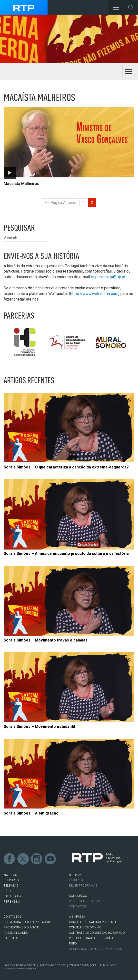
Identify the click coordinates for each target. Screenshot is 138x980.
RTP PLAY (75, 875)
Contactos (78, 907)
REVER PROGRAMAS (83, 886)
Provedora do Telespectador (27, 922)
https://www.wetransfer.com (94, 294)
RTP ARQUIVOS (14, 896)
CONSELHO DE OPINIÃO (85, 927)
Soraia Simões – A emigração (31, 813)
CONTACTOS (12, 917)
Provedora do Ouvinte (21, 927)
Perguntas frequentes (87, 901)
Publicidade (108, 966)
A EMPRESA (77, 917)
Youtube (50, 859)
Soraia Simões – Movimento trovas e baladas (46, 640)
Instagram (37, 859)
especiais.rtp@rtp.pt (108, 277)
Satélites (11, 938)
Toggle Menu (114, 6)
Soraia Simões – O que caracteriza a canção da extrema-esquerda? (66, 467)
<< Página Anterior (61, 203)
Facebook (10, 859)
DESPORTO (11, 880)
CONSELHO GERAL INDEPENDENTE (93, 922)
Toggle (131, 7)
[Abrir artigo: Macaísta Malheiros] (69, 146)
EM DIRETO (77, 880)
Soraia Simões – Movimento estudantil (39, 727)
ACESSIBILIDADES (16, 933)
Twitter (23, 859)
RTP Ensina (12, 902)
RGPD (73, 943)
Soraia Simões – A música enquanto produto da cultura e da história (66, 554)
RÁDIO (8, 891)
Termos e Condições (83, 966)
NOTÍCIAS (10, 875)
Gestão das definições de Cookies (95, 949)
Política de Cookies (53, 966)
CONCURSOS (78, 896)
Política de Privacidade (20, 966)
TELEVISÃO (11, 886)
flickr (64, 859)
